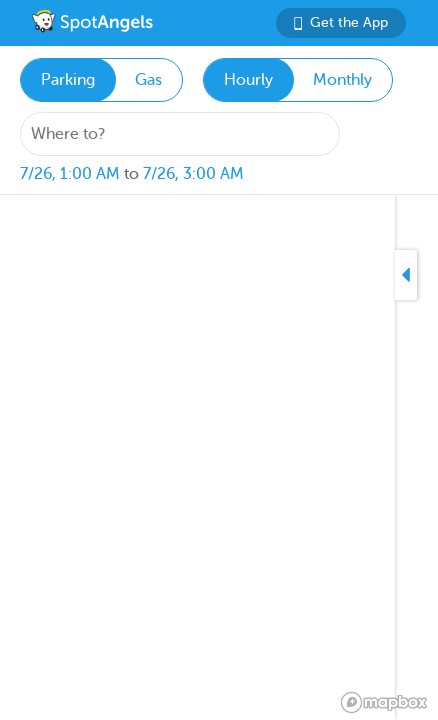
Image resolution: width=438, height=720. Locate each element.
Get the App (341, 22)
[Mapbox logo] (384, 702)
